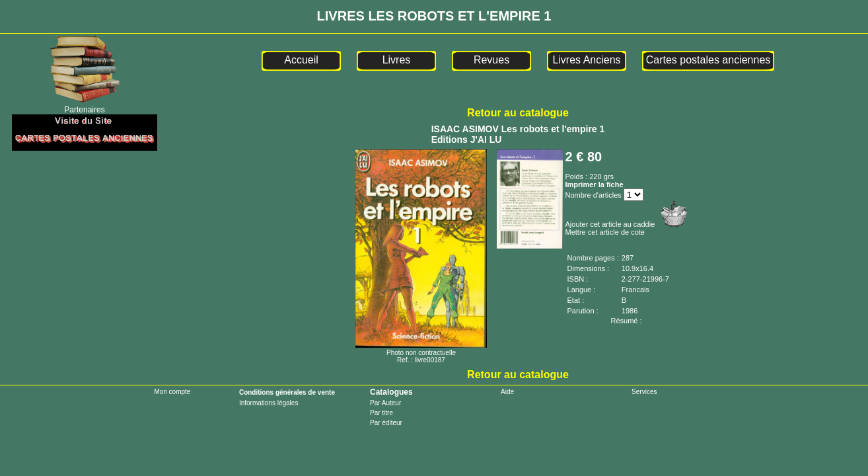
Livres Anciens (586, 60)
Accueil (301, 60)
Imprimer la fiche (595, 184)
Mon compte (172, 392)
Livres (397, 60)
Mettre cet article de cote (605, 232)
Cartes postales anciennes (708, 60)
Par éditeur (386, 423)
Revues (491, 60)
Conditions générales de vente (287, 392)
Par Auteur (385, 403)
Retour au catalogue (518, 113)
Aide (507, 392)
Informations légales (269, 403)
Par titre (381, 413)
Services (644, 392)
